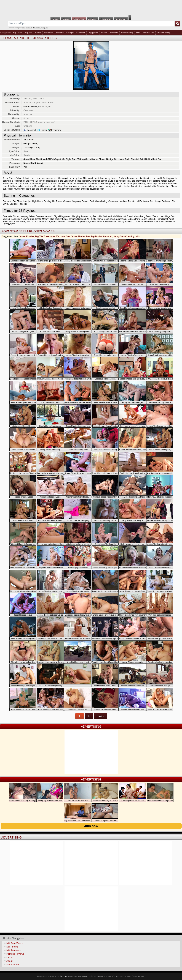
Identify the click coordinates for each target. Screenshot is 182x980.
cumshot (29, 28)
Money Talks (48, 219)
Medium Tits (125, 201)
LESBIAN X (45, 222)
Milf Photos (12, 947)
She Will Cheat (151, 222)
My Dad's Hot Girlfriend (101, 216)
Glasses (67, 201)
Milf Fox (91, 7)
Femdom (7, 201)
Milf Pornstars (13, 950)
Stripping (76, 201)
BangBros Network (20, 219)
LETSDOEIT (9, 224)
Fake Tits (23, 204)
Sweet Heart (96, 222)
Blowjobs (48, 33)
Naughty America (80, 216)
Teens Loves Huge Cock (164, 216)
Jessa (22, 236)
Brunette (60, 33)
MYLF (23, 222)
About (9, 961)
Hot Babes (57, 201)
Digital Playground (62, 216)
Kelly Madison (110, 222)
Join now (91, 826)
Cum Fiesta (35, 219)
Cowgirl (70, 33)
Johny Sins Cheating (124, 236)
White (6, 204)
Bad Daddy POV (167, 222)
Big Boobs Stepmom (102, 236)
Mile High (71, 222)
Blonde (38, 33)
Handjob (27, 201)
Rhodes (30, 236)
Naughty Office (27, 216)
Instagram (56, 130)
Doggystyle (93, 33)
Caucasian (113, 201)
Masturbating (127, 33)
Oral (92, 201)
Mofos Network (58, 222)
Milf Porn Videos (15, 943)
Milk (138, 236)
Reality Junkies (125, 222)
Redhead (166, 201)
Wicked (6, 219)
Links (9, 957)
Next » (101, 716)
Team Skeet (162, 219)
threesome (37, 28)
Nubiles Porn (134, 219)
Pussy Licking (164, 33)
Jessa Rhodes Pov (81, 236)
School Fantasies (140, 201)
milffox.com (62, 976)
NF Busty (91, 219)
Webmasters (13, 964)
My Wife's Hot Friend (123, 216)
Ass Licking (155, 201)
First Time (17, 201)
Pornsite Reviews (15, 954)
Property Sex (83, 222)
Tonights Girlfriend (77, 219)
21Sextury (138, 222)
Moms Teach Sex (105, 219)
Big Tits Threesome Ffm (47, 236)
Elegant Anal (120, 219)
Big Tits (28, 33)
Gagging (13, 204)
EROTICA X (32, 222)
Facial (104, 33)
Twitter (44, 130)
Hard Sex (65, 236)
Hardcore (114, 33)
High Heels (37, 201)
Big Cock (18, 33)
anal (24, 28)
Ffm (173, 201)
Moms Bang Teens (143, 216)
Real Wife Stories (11, 216)
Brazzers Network (44, 216)
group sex (45, 28)
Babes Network (148, 219)
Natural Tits (149, 33)
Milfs (138, 33)
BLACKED (14, 222)
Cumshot (81, 33)
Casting (47, 201)
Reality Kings (61, 219)
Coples (85, 201)
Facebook (32, 130)
